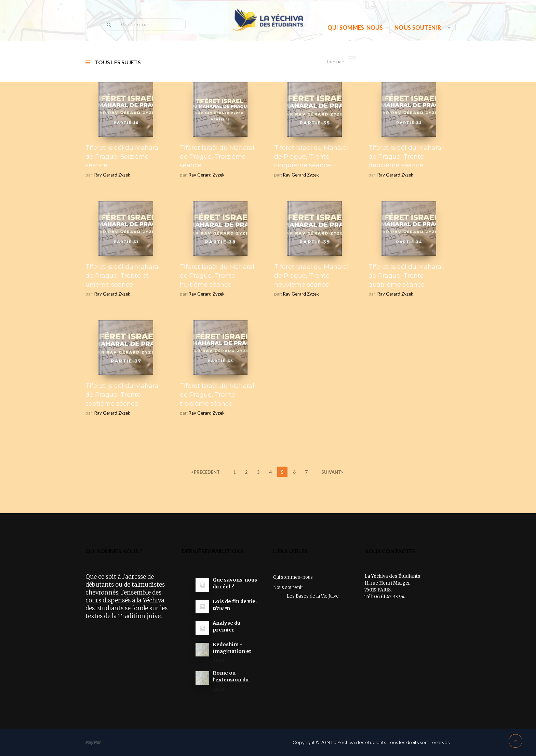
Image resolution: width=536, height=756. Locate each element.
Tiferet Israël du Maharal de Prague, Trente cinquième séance (311, 157)
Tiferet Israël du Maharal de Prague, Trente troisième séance (217, 395)
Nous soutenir (418, 28)
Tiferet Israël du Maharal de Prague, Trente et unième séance (123, 276)
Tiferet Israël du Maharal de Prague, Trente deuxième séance (406, 157)
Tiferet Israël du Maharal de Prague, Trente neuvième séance (311, 276)
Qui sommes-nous (355, 28)
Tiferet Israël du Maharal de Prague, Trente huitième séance (217, 276)
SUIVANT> (332, 472)
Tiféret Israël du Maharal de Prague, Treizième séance (217, 157)
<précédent (205, 472)
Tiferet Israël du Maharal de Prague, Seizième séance (123, 157)
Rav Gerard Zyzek (112, 175)
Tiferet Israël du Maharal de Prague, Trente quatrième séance (406, 276)
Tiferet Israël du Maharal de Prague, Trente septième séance (123, 395)
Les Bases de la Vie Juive (313, 596)
